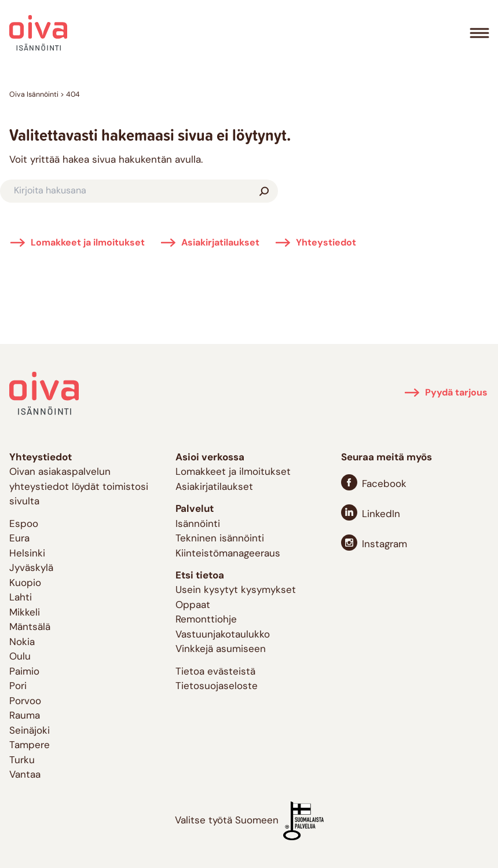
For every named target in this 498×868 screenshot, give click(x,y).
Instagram (385, 545)
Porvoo (25, 702)
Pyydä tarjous (456, 393)
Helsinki (27, 554)
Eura (19, 539)
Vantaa (25, 775)
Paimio (24, 672)
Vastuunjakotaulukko (223, 635)
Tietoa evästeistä (215, 672)
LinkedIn (381, 514)
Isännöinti (198, 524)
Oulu (20, 657)
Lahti (21, 598)
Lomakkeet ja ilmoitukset (88, 243)
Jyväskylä (31, 568)
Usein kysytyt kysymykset (236, 590)
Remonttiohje (206, 620)
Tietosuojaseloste (217, 686)
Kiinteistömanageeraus (228, 554)
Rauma (25, 716)
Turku (22, 761)
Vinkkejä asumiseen (221, 649)
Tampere (30, 746)
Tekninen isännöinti (220, 539)
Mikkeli (25, 613)
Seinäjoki (30, 731)
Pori (18, 686)
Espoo (24, 524)
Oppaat (193, 605)
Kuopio (25, 583)
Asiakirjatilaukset (220, 243)
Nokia (22, 642)
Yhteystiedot (326, 243)
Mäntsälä (30, 627)
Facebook (384, 484)
